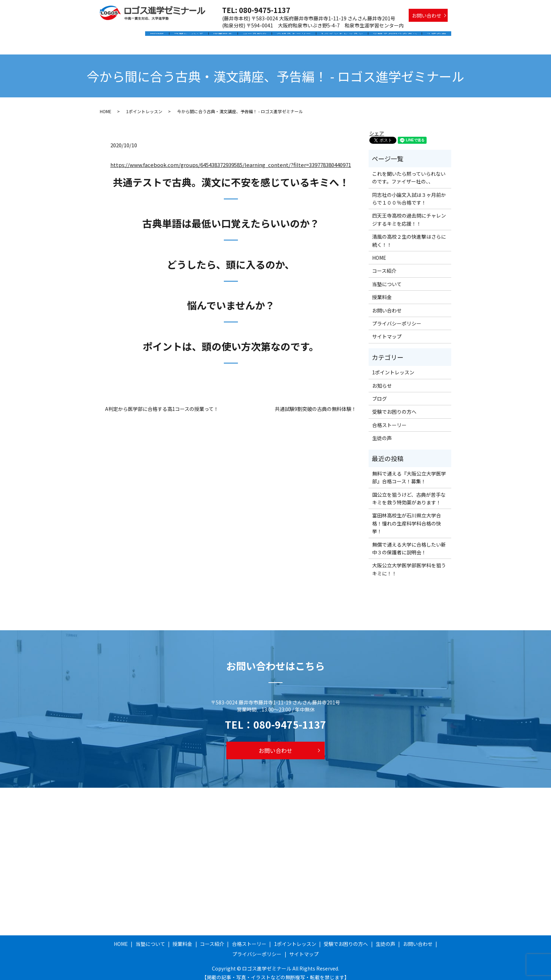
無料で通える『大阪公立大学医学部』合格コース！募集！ (409, 471)
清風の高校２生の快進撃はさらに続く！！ (409, 234)
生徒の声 (437, 36)
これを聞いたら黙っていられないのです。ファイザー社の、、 (409, 171)
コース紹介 (263, 36)
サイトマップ (387, 330)
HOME (171, 36)
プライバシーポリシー (397, 317)
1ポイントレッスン (346, 36)
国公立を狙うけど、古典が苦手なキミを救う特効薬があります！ (409, 492)
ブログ (380, 392)
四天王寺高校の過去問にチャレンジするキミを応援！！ (409, 213)
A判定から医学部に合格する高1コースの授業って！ (162, 402)
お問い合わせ (427, 15)
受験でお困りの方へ (397, 36)
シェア (377, 126)
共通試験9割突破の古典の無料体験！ (316, 402)
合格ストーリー (300, 36)
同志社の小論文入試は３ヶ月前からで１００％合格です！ (409, 192)
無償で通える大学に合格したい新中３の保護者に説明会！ (409, 541)
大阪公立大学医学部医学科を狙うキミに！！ (409, 562)
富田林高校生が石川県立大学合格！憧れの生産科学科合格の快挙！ (407, 517)
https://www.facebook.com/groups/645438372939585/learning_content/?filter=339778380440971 (231, 158)
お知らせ (382, 379)
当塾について (201, 36)
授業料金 (233, 36)
